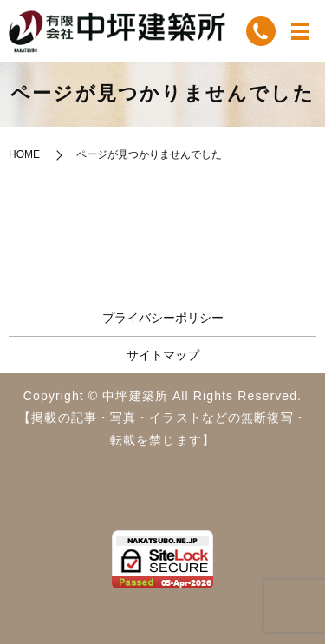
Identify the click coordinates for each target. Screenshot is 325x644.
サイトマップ (163, 355)
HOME (24, 154)
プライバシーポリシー (163, 318)
